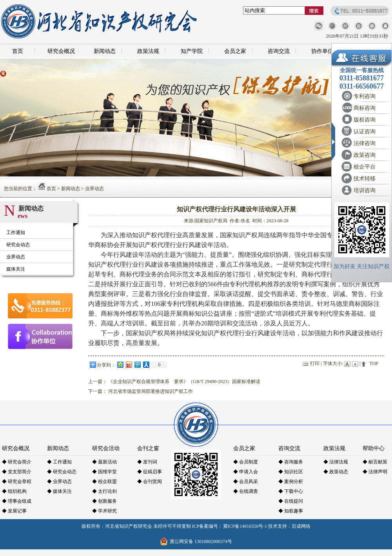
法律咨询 (365, 143)
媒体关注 (16, 269)
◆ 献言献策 (375, 462)
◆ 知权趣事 (291, 511)
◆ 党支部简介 (17, 472)
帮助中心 (374, 448)
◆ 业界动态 (59, 482)
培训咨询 (365, 190)
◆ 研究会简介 (17, 462)
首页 (18, 51)
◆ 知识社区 (291, 472)
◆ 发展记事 (14, 511)
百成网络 (301, 526)
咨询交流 (279, 51)
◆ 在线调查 (246, 491)
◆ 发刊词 (147, 462)
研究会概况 (61, 51)
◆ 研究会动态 (62, 472)
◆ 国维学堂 (104, 472)
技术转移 (365, 179)
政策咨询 (365, 155)
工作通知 (16, 233)
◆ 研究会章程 (17, 482)
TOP (374, 363)
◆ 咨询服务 (291, 462)
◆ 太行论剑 (104, 491)
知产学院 (192, 51)
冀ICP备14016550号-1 (245, 526)
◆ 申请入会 (246, 472)
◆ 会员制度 (246, 462)
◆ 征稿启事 (150, 472)
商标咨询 (365, 108)
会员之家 (235, 51)
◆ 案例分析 (291, 482)
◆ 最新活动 (104, 462)
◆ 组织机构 (14, 491)
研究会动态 (18, 245)
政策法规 (148, 51)
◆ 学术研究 (104, 511)
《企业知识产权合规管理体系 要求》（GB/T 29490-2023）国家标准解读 (184, 382)
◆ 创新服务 (104, 501)
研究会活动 (106, 448)
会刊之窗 (148, 448)
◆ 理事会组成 (17, 501)
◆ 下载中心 (291, 491)
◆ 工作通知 (59, 462)
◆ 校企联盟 (104, 482)
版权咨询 (365, 120)
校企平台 (365, 167)
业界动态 (94, 189)
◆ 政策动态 (336, 472)
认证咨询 (365, 132)
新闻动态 (105, 51)
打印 (315, 363)
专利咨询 (365, 96)
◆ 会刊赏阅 (150, 482)
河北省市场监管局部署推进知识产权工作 (151, 391)
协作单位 (322, 51)
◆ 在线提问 (291, 501)
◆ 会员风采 (246, 482)
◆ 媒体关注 (59, 491)
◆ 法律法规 (336, 462)
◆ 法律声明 (375, 472)
